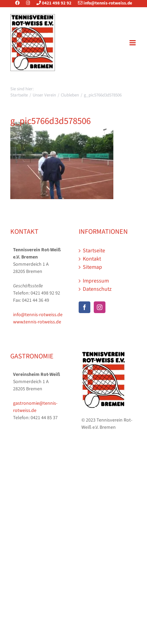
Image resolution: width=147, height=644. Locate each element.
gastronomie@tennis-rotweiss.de (35, 407)
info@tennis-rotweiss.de (102, 3)
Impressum (96, 281)
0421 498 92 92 (51, 3)
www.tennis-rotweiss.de (37, 322)
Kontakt (92, 259)
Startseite (94, 251)
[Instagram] (100, 307)
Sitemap (92, 267)
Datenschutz (97, 289)
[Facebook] (84, 307)
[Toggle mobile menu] (133, 43)
